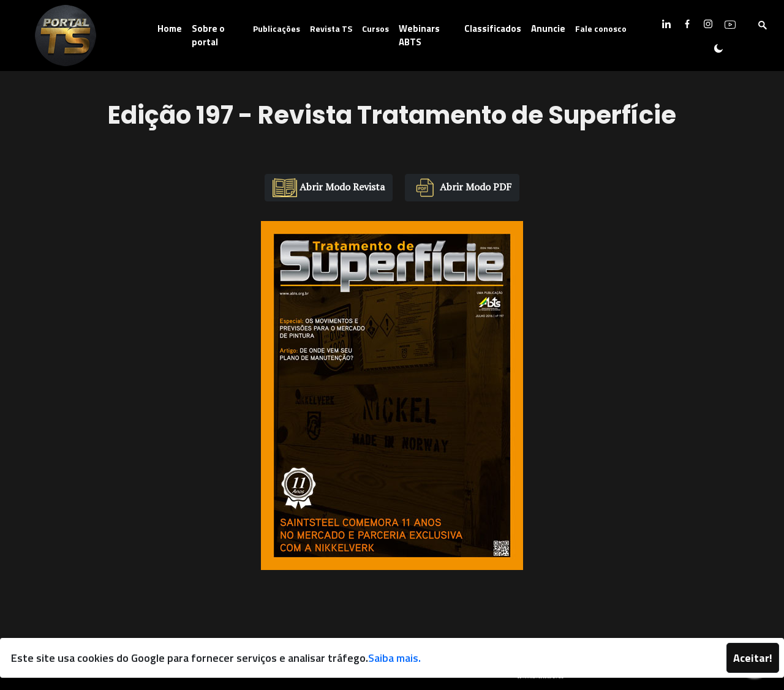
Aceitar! (753, 658)
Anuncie (548, 28)
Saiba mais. (394, 658)
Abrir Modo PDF (462, 188)
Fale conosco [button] (601, 28)
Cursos (375, 28)
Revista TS (331, 28)
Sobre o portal (208, 36)
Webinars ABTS (419, 36)
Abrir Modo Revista (329, 188)
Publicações (277, 28)
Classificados (493, 28)
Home (170, 28)
